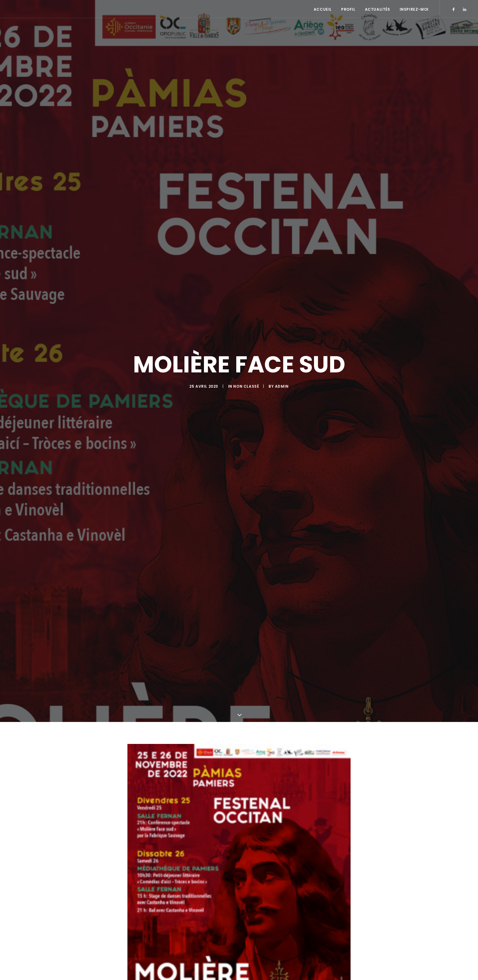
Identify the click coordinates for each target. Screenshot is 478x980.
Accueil (323, 9)
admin (282, 393)
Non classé (246, 393)
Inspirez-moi (414, 9)
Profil (348, 9)
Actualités (378, 9)
